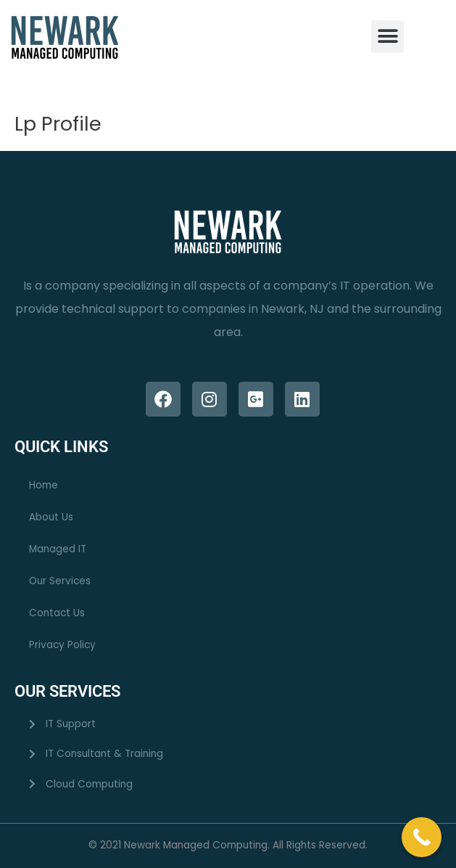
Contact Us (57, 613)
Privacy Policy (62, 645)
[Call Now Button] (422, 837)
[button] (387, 37)
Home (43, 485)
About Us (51, 517)
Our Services (60, 581)
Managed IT (58, 549)
